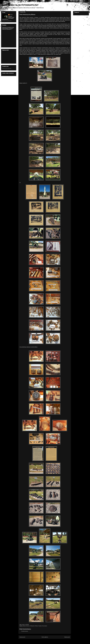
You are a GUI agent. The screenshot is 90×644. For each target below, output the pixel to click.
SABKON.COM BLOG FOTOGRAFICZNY (20, 5)
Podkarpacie (32, 626)
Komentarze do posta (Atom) (47, 640)
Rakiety (36, 626)
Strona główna (45, 637)
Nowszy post (22, 637)
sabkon (11, 15)
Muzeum (28, 626)
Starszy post (67, 637)
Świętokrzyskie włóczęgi (7, 68)
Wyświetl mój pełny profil (7, 21)
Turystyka (40, 626)
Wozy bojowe (45, 626)
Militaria (24, 626)
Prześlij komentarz (25, 631)
